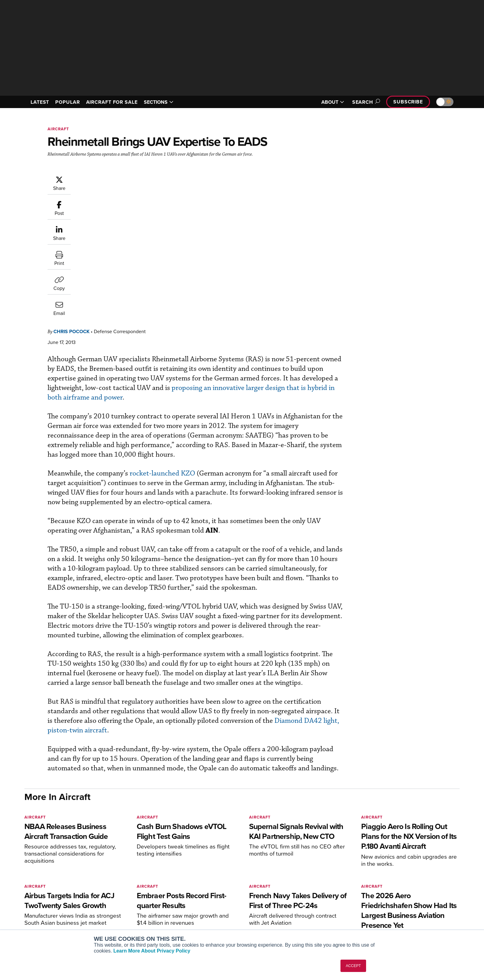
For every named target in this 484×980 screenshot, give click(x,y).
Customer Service (216, 891)
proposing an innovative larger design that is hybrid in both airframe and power (204, 245)
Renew (205, 899)
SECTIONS (159, 102)
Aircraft (58, 129)
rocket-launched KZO (199, 321)
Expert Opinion (305, 891)
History (389, 899)
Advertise (395, 916)
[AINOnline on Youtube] (38, 873)
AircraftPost (122, 899)
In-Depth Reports (307, 899)
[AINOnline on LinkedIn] (63, 873)
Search (365, 102)
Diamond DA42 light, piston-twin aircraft (202, 616)
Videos (297, 907)
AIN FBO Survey (126, 882)
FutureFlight (119, 916)
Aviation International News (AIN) (144, 891)
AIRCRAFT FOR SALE (112, 102)
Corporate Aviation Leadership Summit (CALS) (145, 927)
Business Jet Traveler (131, 907)
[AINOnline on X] (51, 873)
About (388, 882)
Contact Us (393, 907)
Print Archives (304, 882)
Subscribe (408, 102)
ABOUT (333, 102)
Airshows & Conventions (315, 924)
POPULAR (67, 102)
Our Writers (394, 891)
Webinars (299, 916)
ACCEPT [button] (353, 966)
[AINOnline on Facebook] (26, 873)
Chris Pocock (108, 179)
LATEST (40, 102)
